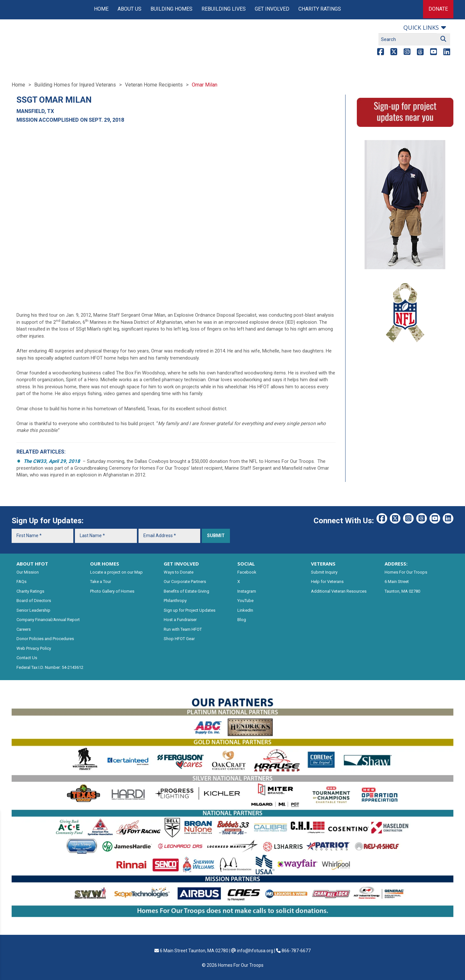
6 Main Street (397, 582)
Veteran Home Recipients (154, 85)
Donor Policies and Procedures (45, 639)
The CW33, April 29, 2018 (52, 461)
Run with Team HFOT (183, 629)
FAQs (21, 582)
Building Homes (171, 9)
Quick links (421, 27)
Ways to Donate (179, 572)
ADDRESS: (396, 564)
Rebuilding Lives (224, 9)
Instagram (247, 591)
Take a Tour (101, 582)
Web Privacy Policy (34, 648)
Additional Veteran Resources (339, 591)
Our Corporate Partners (185, 582)
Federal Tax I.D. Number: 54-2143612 (50, 667)
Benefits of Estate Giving (186, 591)
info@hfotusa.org (255, 951)
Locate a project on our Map (116, 572)
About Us (129, 9)
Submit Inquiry (324, 572)
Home (101, 9)
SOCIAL (246, 564)
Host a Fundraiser (180, 620)
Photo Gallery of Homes (112, 591)
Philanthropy (175, 601)
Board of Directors (34, 601)
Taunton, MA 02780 (402, 591)
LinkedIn (245, 610)
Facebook (247, 572)
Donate (438, 9)
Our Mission (28, 572)
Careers (24, 629)
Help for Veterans (327, 582)
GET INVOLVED (181, 564)
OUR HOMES (105, 564)
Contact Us (27, 658)
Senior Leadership (33, 610)
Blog (242, 620)
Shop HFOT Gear (179, 639)
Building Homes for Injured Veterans (75, 85)
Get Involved (272, 9)
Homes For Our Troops (406, 572)
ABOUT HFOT (32, 564)
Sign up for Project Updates (190, 610)
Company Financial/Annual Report (48, 620)
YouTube (245, 601)
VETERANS (323, 564)
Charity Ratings (320, 9)
